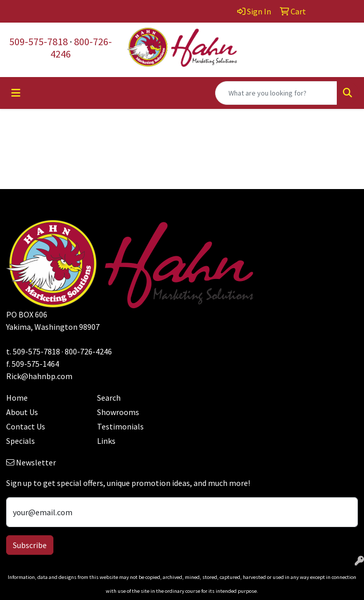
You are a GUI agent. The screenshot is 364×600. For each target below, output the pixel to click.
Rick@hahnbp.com (39, 376)
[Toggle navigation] (16, 93)
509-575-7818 (39, 41)
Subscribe (30, 545)
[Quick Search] (276, 93)
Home (17, 398)
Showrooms (118, 412)
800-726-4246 (81, 48)
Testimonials (120, 426)
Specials (21, 441)
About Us (22, 412)
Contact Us (26, 426)
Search (109, 398)
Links (106, 441)
